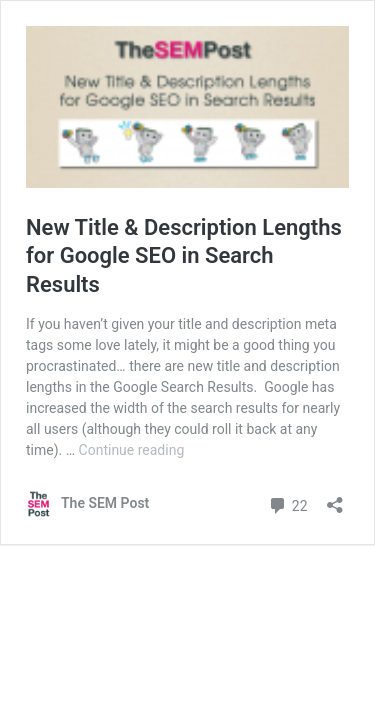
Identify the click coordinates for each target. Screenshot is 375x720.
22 (287, 503)
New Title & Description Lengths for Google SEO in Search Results (184, 256)
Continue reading (132, 450)
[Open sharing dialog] (335, 498)
